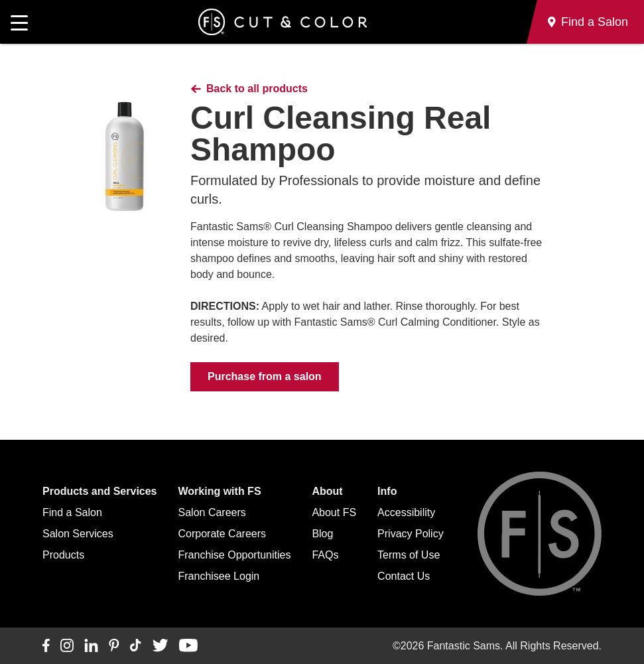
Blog (322, 534)
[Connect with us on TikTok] (136, 646)
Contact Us (404, 576)
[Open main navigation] (19, 22)
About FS (334, 512)
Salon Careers (212, 512)
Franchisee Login (219, 576)
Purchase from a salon (265, 376)
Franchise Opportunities (235, 555)
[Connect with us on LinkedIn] (91, 646)
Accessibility (406, 512)
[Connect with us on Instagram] (67, 646)
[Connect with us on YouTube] (188, 646)
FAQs (325, 555)
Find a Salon (72, 512)
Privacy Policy (411, 534)
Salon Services (78, 534)
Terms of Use (409, 555)
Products (63, 555)
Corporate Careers (223, 534)
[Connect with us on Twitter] (160, 646)
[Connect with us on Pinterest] (114, 646)
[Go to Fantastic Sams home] (283, 22)
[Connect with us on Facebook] (46, 646)
